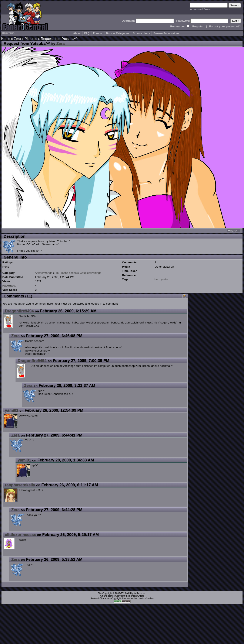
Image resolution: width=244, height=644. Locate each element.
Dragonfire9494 (19, 311)
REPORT (234, 231)
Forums (98, 33)
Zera (17, 39)
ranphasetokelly (20, 485)
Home (6, 39)
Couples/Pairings (91, 273)
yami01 (12, 410)
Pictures (31, 39)
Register (198, 26)
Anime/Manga (44, 273)
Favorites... (10, 286)
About (77, 33)
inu (156, 279)
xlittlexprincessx (20, 535)
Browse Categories (118, 33)
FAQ (87, 33)
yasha (164, 279)
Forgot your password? (225, 26)
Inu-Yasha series (66, 273)
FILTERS (8, 33)
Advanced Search (201, 9)
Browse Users (141, 33)
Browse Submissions (166, 33)
